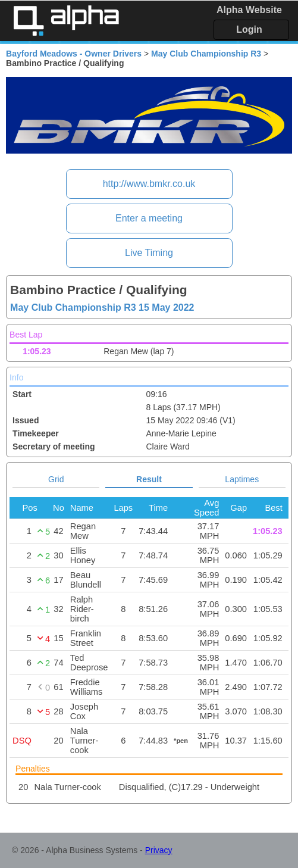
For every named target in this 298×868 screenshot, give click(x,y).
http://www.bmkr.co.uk (149, 184)
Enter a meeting (149, 218)
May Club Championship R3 (206, 54)
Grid (56, 479)
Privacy (159, 850)
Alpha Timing (66, 21)
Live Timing (149, 253)
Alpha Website (249, 10)
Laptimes (242, 479)
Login (249, 29)
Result (149, 479)
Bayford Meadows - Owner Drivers (74, 54)
